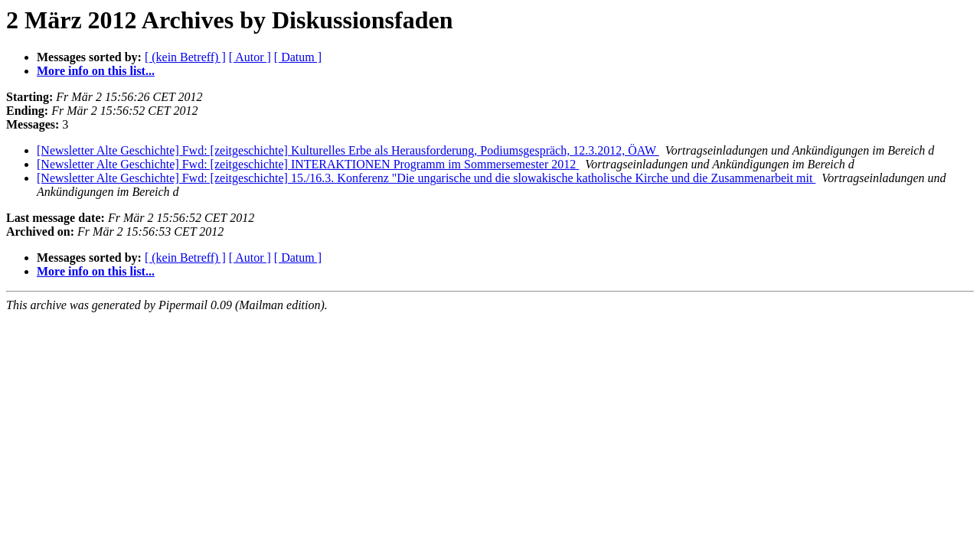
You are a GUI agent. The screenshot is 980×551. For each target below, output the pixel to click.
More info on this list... (96, 71)
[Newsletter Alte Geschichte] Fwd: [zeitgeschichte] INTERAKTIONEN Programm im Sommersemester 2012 (308, 164)
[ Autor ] (250, 57)
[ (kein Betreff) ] (185, 57)
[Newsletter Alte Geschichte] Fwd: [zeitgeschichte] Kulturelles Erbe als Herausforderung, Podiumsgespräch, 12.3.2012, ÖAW (348, 150)
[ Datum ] (298, 57)
